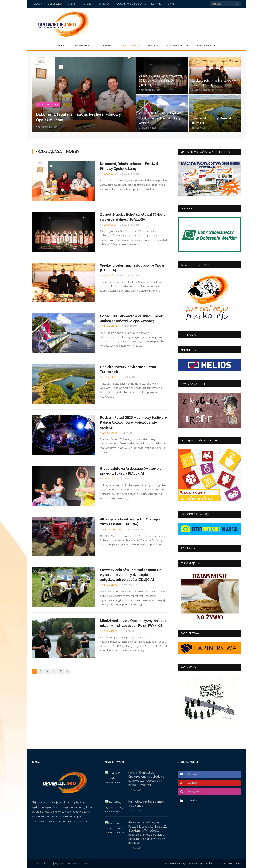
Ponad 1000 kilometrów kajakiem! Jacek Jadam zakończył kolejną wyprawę (131, 319)
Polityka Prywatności (191, 863)
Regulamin (235, 863)
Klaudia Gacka (109, 326)
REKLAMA (37, 4)
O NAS (171, 4)
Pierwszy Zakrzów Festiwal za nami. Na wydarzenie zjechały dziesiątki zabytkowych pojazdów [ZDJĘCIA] (131, 575)
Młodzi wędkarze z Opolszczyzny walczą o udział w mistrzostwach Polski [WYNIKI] (134, 623)
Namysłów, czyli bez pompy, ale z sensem (146, 804)
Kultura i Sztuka (48, 105)
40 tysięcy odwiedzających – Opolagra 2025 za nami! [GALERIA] (130, 522)
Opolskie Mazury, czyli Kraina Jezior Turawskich (128, 369)
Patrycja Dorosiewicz (113, 529)
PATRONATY (105, 4)
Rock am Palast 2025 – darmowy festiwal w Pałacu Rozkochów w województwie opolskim (134, 422)
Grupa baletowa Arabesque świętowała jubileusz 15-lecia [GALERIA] (131, 471)
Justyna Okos (108, 377)
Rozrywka (130, 46)
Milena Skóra (108, 174)
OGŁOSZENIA (55, 4)
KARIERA (72, 4)
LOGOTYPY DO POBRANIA (131, 4)
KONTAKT (157, 4)
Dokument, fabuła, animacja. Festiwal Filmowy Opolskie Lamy (129, 166)
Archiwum (170, 863)
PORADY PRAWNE (178, 46)
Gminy (60, 46)
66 (61, 671)
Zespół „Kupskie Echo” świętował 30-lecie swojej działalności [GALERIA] (133, 217)
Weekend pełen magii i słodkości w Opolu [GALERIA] (132, 268)
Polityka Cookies (216, 863)
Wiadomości (84, 46)
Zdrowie (153, 46)
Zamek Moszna (207, 46)
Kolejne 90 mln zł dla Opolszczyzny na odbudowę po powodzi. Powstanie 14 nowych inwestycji (146, 779)
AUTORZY (87, 4)
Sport (107, 46)
